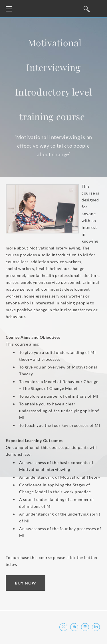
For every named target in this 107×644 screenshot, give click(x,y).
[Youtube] (74, 627)
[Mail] (85, 627)
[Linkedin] (96, 627)
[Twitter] (63, 627)
